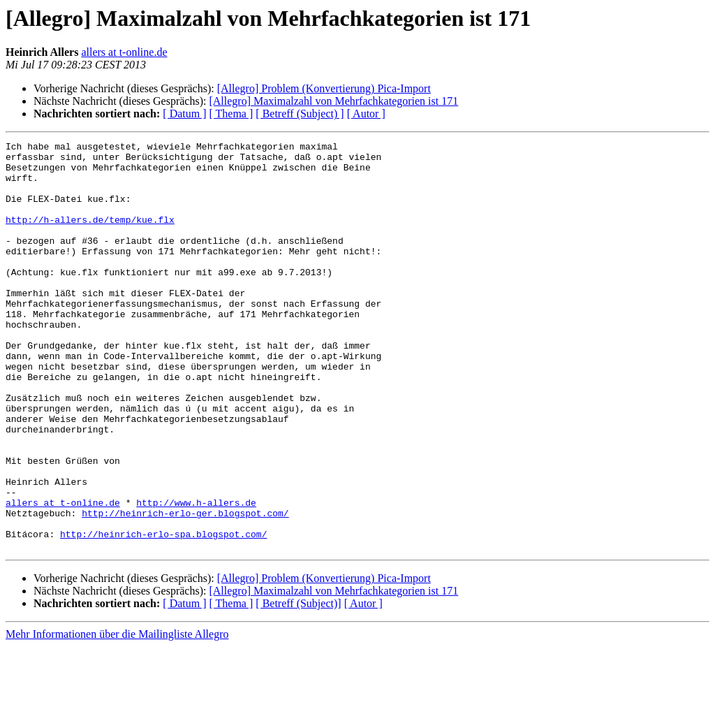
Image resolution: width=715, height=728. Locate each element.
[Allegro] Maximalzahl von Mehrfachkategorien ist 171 (333, 101)
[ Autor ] (366, 114)
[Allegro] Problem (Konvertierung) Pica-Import (324, 88)
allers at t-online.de (124, 52)
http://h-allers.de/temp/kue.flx (90, 236)
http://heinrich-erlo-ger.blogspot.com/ (185, 588)
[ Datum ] (184, 114)
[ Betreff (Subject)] (298, 685)
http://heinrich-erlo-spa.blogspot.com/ (163, 613)
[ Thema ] (231, 114)
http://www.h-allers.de (196, 576)
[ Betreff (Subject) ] (300, 114)
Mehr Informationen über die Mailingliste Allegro (117, 716)
